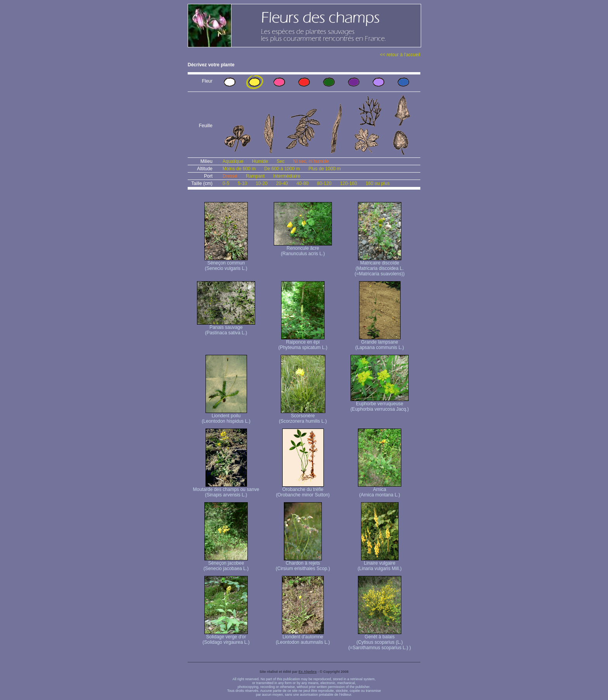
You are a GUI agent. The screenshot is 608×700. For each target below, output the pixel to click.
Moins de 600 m (239, 169)
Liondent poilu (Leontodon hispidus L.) (226, 416)
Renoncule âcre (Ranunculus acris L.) (303, 249)
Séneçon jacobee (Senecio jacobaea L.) (226, 564)
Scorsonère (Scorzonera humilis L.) (303, 416)
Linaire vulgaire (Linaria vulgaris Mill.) (379, 564)
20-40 (282, 183)
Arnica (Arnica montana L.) (380, 490)
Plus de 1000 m (324, 169)
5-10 (242, 183)
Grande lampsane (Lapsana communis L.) (379, 343)
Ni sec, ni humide (311, 161)
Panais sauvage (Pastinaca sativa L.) (226, 328)
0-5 (226, 183)
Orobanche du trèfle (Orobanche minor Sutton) (303, 490)
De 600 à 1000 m (282, 169)
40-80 (303, 183)
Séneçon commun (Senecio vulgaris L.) (226, 264)
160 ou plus (378, 183)
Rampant (255, 176)
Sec (281, 161)
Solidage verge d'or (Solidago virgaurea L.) (226, 637)
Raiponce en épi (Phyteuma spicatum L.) (303, 343)
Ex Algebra (308, 672)
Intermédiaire (287, 176)
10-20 (262, 183)
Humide (260, 161)
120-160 (349, 183)
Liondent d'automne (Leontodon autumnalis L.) (303, 637)
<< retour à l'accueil (400, 55)
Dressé (230, 176)
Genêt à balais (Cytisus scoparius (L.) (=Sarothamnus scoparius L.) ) (380, 640)
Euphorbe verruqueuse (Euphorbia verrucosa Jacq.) (380, 404)
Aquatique (233, 161)
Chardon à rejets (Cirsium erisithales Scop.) (303, 564)
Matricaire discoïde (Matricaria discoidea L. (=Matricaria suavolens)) (379, 266)
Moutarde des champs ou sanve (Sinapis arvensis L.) (226, 490)
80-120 (324, 183)
